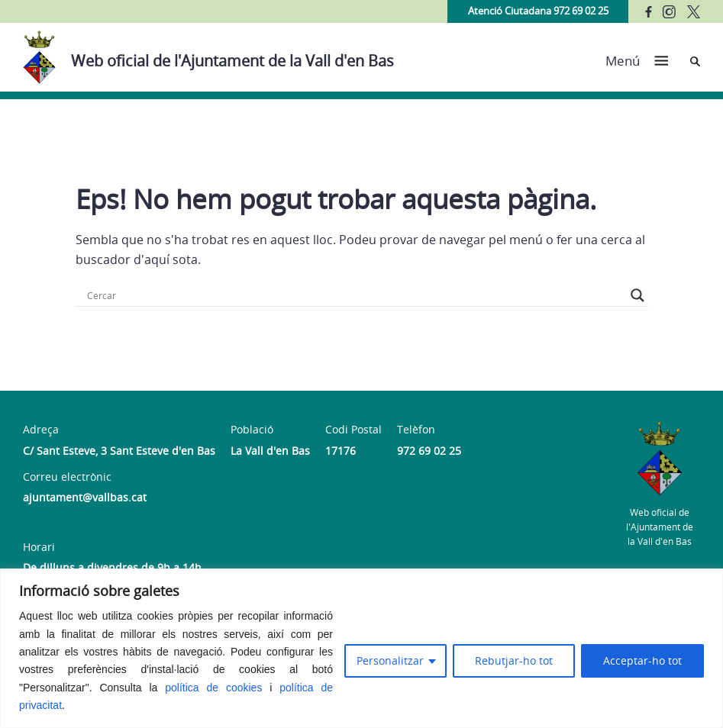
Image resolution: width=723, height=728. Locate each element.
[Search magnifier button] (637, 295)
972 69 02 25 (429, 451)
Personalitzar (390, 660)
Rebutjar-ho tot (514, 660)
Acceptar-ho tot (642, 660)
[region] (361, 648)
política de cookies (213, 688)
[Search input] (355, 295)
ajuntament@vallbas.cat (85, 497)
